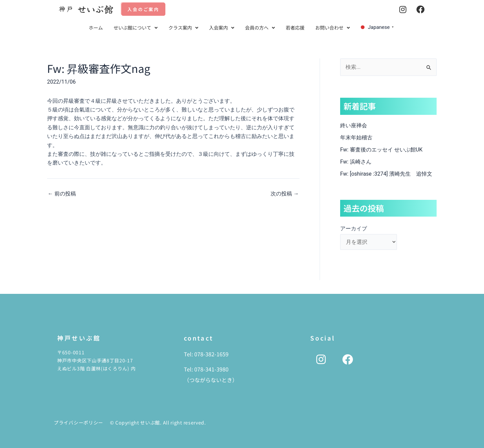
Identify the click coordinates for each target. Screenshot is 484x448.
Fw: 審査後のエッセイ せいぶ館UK (381, 150)
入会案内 (222, 28)
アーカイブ (354, 229)
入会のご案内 (143, 9)
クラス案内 (183, 28)
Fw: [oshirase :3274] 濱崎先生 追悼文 (386, 174)
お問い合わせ (333, 28)
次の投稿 (285, 194)
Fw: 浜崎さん (356, 162)
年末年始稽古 (356, 138)
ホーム (96, 28)
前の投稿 (62, 194)
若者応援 (295, 28)
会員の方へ (260, 28)
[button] (136, 28)
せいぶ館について (136, 28)
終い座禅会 (354, 125)
